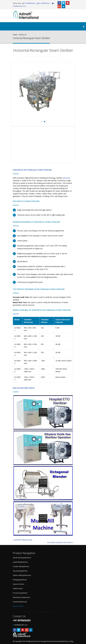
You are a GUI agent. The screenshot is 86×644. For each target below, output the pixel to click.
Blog (72, 641)
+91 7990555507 (46, 3)
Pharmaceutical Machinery (59, 641)
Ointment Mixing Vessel (23, 540)
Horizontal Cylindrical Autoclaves (60, 542)
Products (23, 35)
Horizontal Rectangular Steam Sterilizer (32, 170)
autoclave (66, 178)
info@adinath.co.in (19, 6)
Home (15, 35)
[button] (42, 122)
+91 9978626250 (29, 3)
